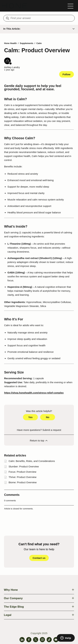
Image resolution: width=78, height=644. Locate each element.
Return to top (39, 441)
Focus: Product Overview (22, 472)
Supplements (27, 43)
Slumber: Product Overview (24, 466)
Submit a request (52, 430)
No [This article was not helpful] (48, 417)
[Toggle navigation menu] (70, 6)
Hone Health (10, 43)
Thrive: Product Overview (22, 477)
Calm (39, 43)
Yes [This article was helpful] (30, 417)
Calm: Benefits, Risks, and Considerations (32, 461)
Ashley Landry (12, 67)
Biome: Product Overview (23, 482)
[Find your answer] (39, 18)
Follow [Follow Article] (67, 74)
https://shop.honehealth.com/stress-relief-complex (34, 393)
